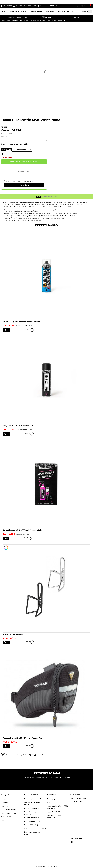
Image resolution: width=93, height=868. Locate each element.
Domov (3, 20)
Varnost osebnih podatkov (35, 828)
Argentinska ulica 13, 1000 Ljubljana (48, 6)
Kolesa (5, 11)
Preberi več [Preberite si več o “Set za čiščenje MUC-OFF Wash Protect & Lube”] (11, 538)
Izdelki (8, 20)
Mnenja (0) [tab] (50, 197)
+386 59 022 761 (8, 6)
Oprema (25, 11)
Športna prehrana (50, 11)
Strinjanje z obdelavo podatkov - (19, 181)
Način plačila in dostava (34, 798)
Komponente (15, 11)
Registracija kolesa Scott (34, 808)
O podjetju (52, 798)
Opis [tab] (39, 197)
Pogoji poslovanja (28, 181)
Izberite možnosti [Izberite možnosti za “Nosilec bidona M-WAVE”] (13, 642)
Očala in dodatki (23, 20)
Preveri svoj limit (76, 17)
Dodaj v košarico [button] (13, 330)
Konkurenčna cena (32, 821)
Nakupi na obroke (32, 817)
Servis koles (61, 11)
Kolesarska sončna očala (37, 20)
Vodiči (4, 820)
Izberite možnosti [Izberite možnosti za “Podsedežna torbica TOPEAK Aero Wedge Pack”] (13, 746)
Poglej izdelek (88, 330)
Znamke (70, 11)
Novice (50, 802)
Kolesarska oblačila (36, 11)
